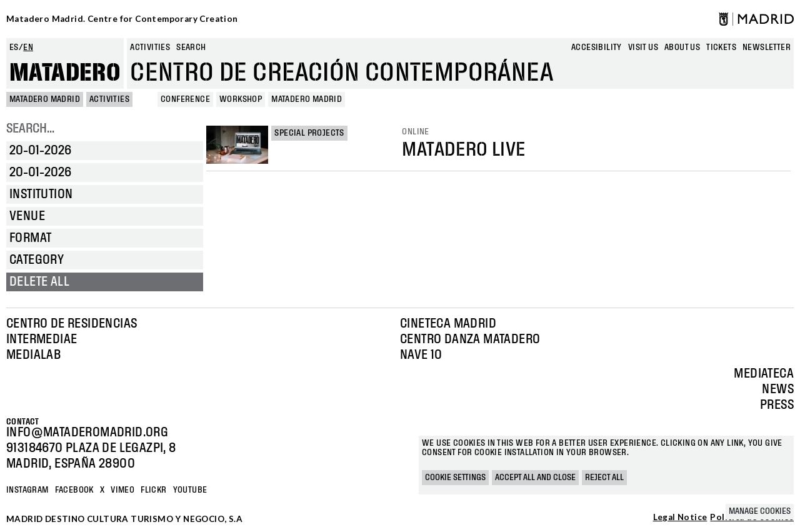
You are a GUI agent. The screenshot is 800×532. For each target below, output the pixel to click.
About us (682, 48)
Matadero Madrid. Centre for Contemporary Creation (122, 19)
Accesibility (597, 48)
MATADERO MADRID (45, 99)
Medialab (33, 355)
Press (777, 405)
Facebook (74, 490)
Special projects (309, 133)
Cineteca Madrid (448, 324)
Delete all (39, 282)
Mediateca (764, 374)
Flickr (153, 490)
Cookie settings (455, 478)
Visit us (643, 48)
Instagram (27, 490)
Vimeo (122, 490)
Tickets (721, 48)
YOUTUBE (190, 490)
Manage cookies (760, 511)
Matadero (65, 73)
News (778, 389)
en (28, 48)
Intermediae (42, 339)
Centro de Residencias (72, 324)
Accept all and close (535, 478)
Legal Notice (680, 518)
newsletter (767, 48)
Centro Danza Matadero (470, 339)
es (14, 48)
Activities (150, 48)
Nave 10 (421, 355)
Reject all (604, 478)
